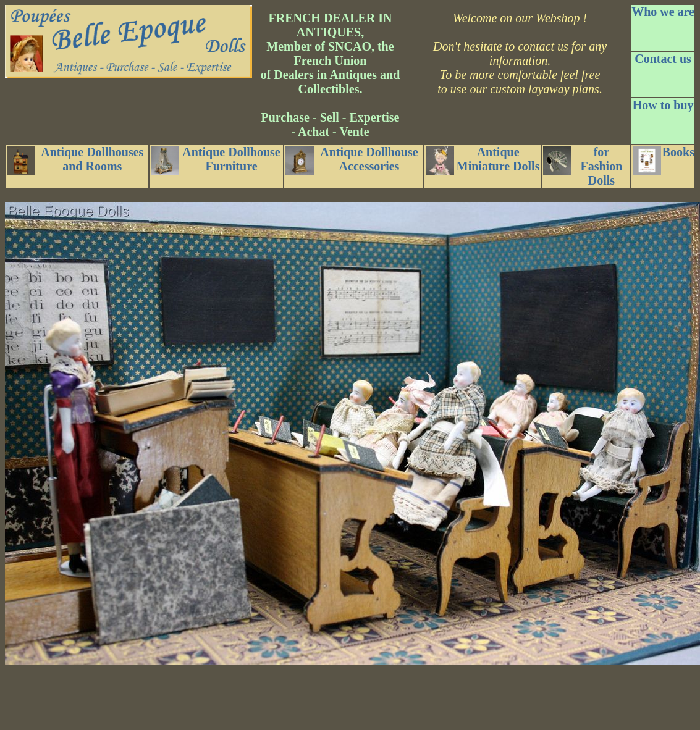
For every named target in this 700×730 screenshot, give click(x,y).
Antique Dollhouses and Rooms (75, 160)
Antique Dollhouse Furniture (216, 160)
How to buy (663, 105)
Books (664, 160)
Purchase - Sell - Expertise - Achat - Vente (330, 124)
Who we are (663, 12)
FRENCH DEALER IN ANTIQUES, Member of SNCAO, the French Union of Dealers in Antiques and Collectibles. (331, 53)
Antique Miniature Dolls (483, 160)
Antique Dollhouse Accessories (352, 160)
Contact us (663, 59)
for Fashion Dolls (583, 166)
